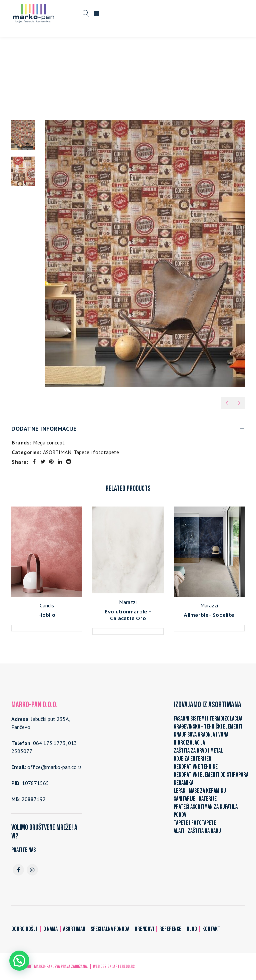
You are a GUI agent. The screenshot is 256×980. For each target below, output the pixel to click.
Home (60, 77)
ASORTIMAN (87, 77)
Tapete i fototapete (130, 77)
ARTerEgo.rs (124, 966)
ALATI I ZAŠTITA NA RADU (197, 831)
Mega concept (49, 442)
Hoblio (47, 615)
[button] (19, 961)
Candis (47, 605)
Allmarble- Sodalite (209, 615)
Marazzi (128, 602)
